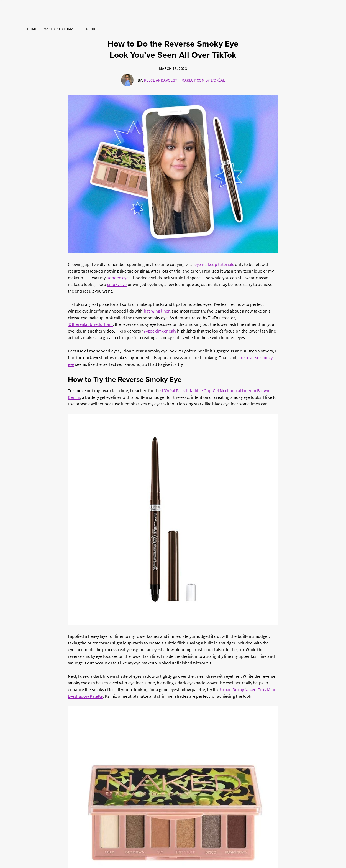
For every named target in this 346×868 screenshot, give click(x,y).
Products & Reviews (58, 10)
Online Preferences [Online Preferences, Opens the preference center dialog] (258, 855)
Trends (91, 28)
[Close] (337, 855)
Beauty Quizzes (288, 10)
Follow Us (312, 10)
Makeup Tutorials (24, 10)
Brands (243, 10)
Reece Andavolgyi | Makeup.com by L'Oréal (185, 80)
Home (32, 28)
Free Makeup (263, 10)
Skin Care (97, 10)
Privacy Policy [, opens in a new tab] (62, 862)
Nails (82, 10)
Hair (112, 10)
